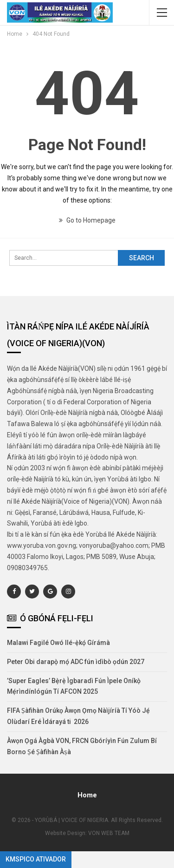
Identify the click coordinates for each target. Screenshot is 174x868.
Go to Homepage (87, 220)
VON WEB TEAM (109, 833)
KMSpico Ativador (36, 859)
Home (87, 795)
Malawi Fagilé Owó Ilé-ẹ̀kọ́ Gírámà (58, 643)
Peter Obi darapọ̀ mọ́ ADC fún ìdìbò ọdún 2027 (76, 662)
